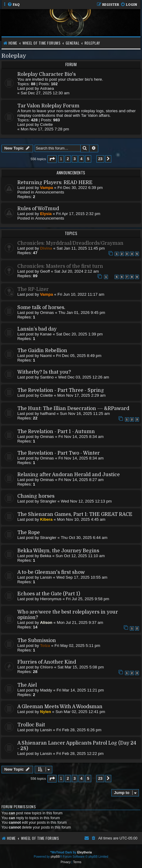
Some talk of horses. (41, 308)
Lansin (46, 577)
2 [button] (68, 159)
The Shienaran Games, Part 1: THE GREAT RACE (75, 514)
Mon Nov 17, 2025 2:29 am (81, 395)
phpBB (55, 857)
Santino (47, 377)
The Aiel (27, 685)
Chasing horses (36, 496)
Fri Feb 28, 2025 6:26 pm (79, 730)
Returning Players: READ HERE (55, 183)
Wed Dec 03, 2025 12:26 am (84, 377)
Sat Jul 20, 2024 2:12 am (76, 271)
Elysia (46, 214)
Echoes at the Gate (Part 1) (49, 594)
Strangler (48, 501)
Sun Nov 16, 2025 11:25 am (85, 414)
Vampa (47, 188)
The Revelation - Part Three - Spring (61, 390)
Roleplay (14, 56)
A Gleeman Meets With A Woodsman (60, 707)
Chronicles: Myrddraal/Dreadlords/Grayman (70, 243)
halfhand (48, 414)
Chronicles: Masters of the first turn (60, 266)
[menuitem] (14, 5)
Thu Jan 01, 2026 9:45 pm (82, 313)
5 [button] (88, 159)
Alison (46, 622)
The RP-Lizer (33, 289)
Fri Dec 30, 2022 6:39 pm (80, 188)
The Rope (29, 533)
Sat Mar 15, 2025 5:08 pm (81, 667)
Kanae (46, 334)
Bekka (46, 556)
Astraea (47, 88)
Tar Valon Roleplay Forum (48, 106)
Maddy (46, 690)
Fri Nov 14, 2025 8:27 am (81, 480)
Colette (47, 124)
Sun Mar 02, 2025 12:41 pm (80, 712)
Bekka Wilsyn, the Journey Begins (58, 551)
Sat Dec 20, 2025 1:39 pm (80, 334)
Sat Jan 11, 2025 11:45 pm (81, 248)
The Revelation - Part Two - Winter (59, 453)
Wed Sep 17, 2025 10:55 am (82, 577)
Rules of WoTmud (38, 209)
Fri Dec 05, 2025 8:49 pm (79, 356)
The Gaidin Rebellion (42, 351)
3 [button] (75, 159)
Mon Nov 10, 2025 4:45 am (81, 519)
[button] (52, 159)
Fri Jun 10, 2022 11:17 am (81, 294)
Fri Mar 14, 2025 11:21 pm (80, 690)
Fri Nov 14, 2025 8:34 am (81, 437)
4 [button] (81, 159)
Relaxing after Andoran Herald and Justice (69, 475)
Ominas (47, 313)
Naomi (46, 356)
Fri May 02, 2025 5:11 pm (77, 646)
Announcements (50, 192)
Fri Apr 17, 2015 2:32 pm (78, 214)
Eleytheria (85, 852)
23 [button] (100, 159)
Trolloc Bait (31, 725)
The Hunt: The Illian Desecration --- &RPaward (73, 409)
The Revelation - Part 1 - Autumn (56, 432)
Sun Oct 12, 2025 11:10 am (80, 556)
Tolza (45, 646)
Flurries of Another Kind (47, 662)
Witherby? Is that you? (44, 372)
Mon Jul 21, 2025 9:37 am (80, 622)
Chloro (47, 667)
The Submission (37, 641)
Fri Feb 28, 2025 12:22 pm (80, 754)
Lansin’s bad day (37, 329)
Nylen (46, 712)
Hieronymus (51, 599)
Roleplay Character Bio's (47, 74)
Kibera (46, 519)
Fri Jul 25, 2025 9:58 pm (88, 599)
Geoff (45, 271)
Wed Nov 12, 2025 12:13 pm (86, 501)
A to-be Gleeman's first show (51, 572)
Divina (46, 248)
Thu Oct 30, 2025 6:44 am (84, 538)
